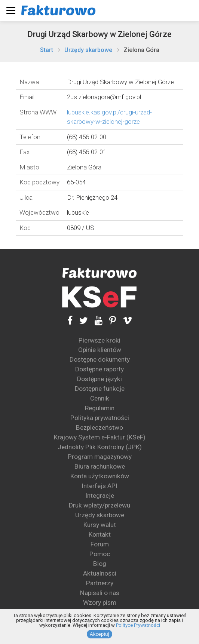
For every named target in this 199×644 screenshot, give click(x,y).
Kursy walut (100, 525)
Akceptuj (99, 634)
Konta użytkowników (100, 476)
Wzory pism (100, 602)
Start (47, 50)
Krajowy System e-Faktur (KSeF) (100, 437)
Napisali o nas (100, 593)
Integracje (100, 496)
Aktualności (100, 573)
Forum (100, 544)
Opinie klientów (100, 350)
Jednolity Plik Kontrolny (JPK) (100, 447)
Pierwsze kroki (99, 340)
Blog (100, 564)
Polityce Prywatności (138, 625)
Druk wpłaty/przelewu (99, 505)
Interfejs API (99, 486)
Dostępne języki (99, 379)
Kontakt (100, 534)
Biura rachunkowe (100, 466)
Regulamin (100, 408)
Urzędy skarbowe (88, 50)
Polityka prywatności (100, 418)
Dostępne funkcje (100, 389)
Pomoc (100, 554)
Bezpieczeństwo (99, 427)
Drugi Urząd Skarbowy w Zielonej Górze (99, 34)
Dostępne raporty (99, 369)
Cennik (100, 398)
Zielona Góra (141, 50)
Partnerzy (100, 583)
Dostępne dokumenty (100, 359)
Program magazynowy (100, 457)
